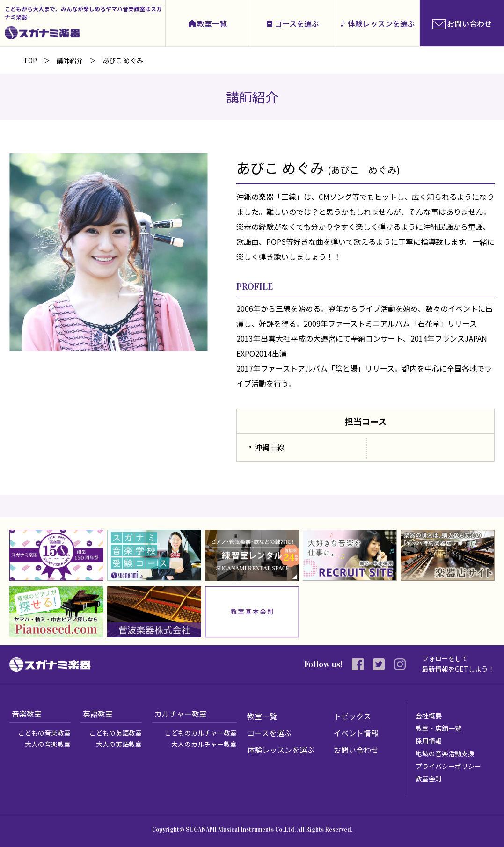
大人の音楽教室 (48, 744)
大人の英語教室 (119, 744)
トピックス (352, 716)
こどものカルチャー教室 (201, 733)
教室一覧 (212, 23)
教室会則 (429, 779)
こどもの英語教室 (116, 733)
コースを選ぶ (297, 23)
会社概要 (429, 716)
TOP (30, 60)
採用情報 (429, 741)
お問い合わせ (356, 750)
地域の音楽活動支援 (445, 753)
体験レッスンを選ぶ (381, 23)
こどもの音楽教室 (44, 733)
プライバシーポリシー (448, 766)
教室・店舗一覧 (438, 728)
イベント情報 (356, 733)
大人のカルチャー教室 (204, 744)
